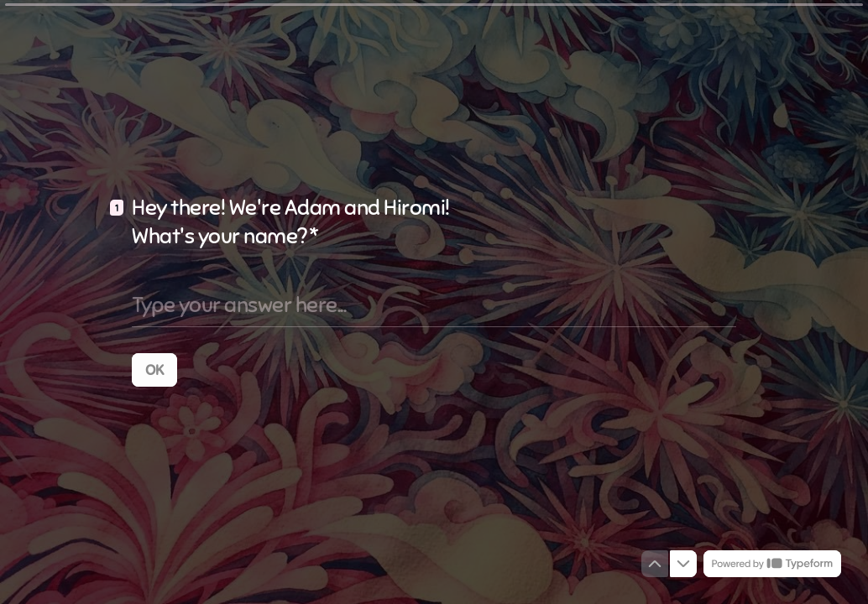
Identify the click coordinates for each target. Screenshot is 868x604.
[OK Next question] (154, 369)
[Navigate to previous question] (655, 564)
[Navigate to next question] (683, 564)
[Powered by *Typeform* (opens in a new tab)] (772, 564)
